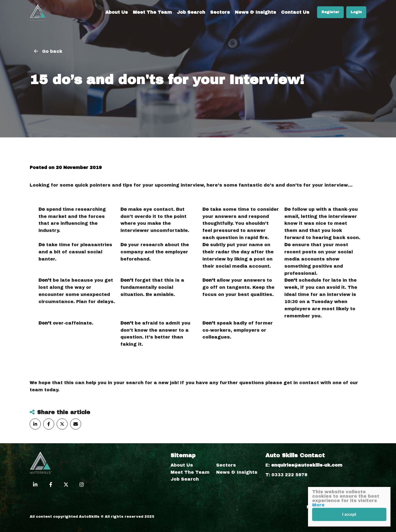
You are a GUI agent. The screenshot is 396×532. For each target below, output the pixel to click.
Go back (52, 51)
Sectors (220, 12)
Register (330, 12)
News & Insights (255, 12)
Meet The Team (152, 12)
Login (356, 12)
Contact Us (295, 12)
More (318, 505)
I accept (349, 514)
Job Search (191, 12)
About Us (117, 12)
